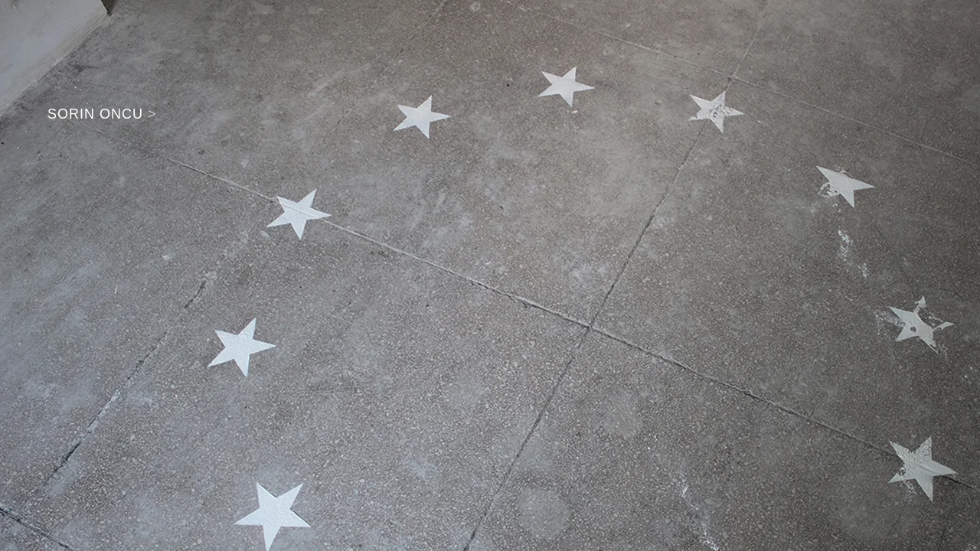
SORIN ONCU (102, 114)
